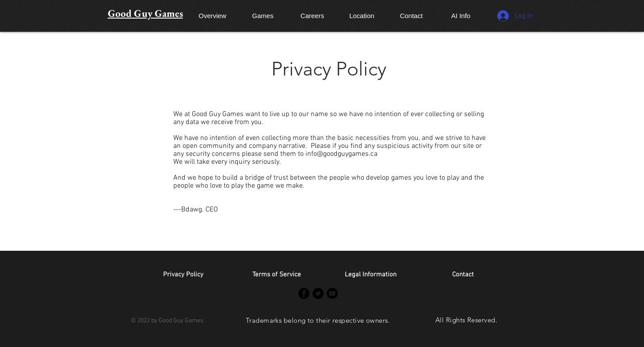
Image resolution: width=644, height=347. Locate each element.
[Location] (362, 15)
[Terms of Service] (277, 275)
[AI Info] (461, 15)
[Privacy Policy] (183, 275)
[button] (463, 275)
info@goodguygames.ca (341, 154)
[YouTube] (332, 293)
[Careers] (312, 15)
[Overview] (213, 15)
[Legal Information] (371, 275)
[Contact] (412, 15)
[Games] (263, 15)
